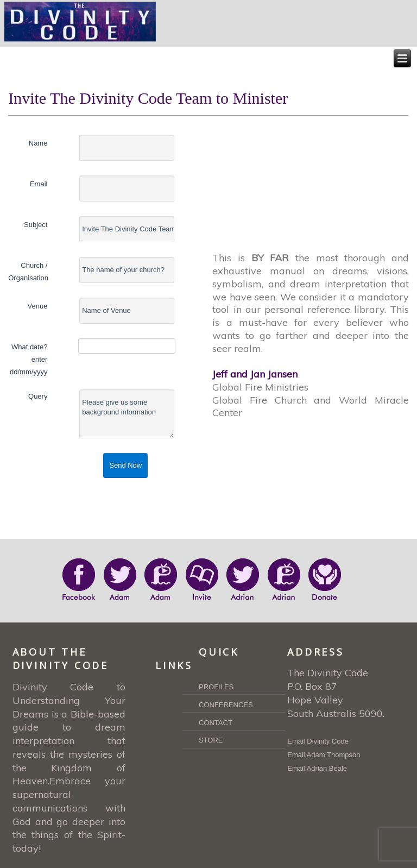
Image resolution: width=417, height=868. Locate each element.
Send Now (125, 465)
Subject (36, 225)
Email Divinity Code (318, 741)
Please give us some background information (127, 414)
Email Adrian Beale (317, 768)
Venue (38, 306)
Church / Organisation (28, 272)
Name (38, 143)
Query (38, 396)
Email (39, 184)
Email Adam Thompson (324, 755)
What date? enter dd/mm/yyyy (29, 359)
